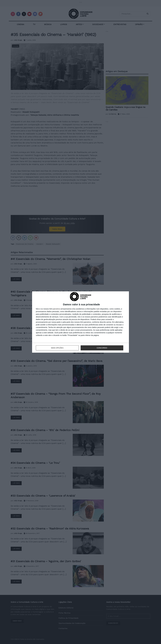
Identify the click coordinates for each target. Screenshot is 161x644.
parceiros (56, 309)
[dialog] (80, 322)
